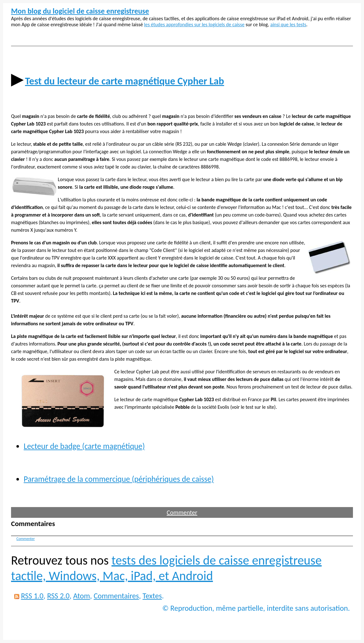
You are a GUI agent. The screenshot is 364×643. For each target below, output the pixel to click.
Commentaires (116, 596)
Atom (82, 596)
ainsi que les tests (288, 24)
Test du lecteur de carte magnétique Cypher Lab (125, 81)
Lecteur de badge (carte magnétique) (84, 446)
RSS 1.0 (32, 596)
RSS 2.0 (58, 596)
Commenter (182, 512)
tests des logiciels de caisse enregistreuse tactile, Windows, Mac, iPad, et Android (166, 568)
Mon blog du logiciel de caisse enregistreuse (80, 11)
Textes (152, 596)
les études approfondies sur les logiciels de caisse (194, 24)
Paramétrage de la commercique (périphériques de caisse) (119, 479)
